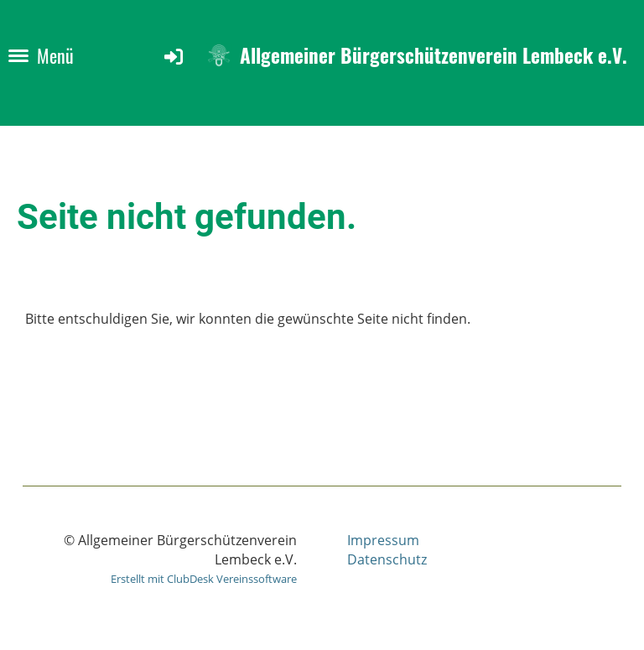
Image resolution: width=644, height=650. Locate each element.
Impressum (383, 540)
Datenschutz (387, 559)
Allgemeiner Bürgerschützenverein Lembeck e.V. (434, 55)
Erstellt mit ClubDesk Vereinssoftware (204, 579)
